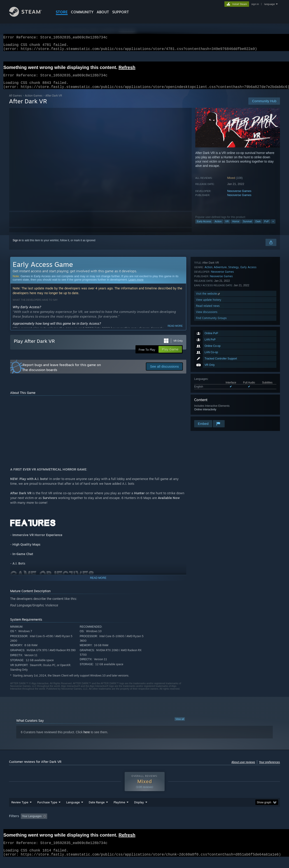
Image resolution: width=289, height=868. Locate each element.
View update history (209, 395)
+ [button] (273, 227)
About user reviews (243, 767)
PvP (266, 227)
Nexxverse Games (239, 196)
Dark (258, 227)
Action (218, 227)
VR (227, 227)
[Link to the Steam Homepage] (29, 15)
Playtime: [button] (112, 825)
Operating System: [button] (183, 825)
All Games (15, 101)
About (103, 12)
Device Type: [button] (241, 825)
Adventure (220, 362)
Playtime (119, 811)
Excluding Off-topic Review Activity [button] (77, 825)
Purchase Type (47, 811)
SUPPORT (121, 12)
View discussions (207, 407)
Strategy (234, 362)
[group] (144, 825)
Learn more (136, 285)
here (87, 738)
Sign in (17, 246)
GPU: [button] (221, 825)
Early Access (204, 227)
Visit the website (208, 389)
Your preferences (269, 767)
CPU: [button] (206, 825)
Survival (247, 227)
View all (180, 724)
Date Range (97, 811)
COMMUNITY (82, 12)
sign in (255, 4)
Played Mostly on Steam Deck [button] (145, 825)
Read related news (208, 401)
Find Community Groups (211, 413)
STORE (62, 12)
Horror (236, 227)
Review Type (20, 811)
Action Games (34, 101)
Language (73, 811)
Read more (175, 331)
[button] (24, 825)
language (269, 4)
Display (139, 811)
